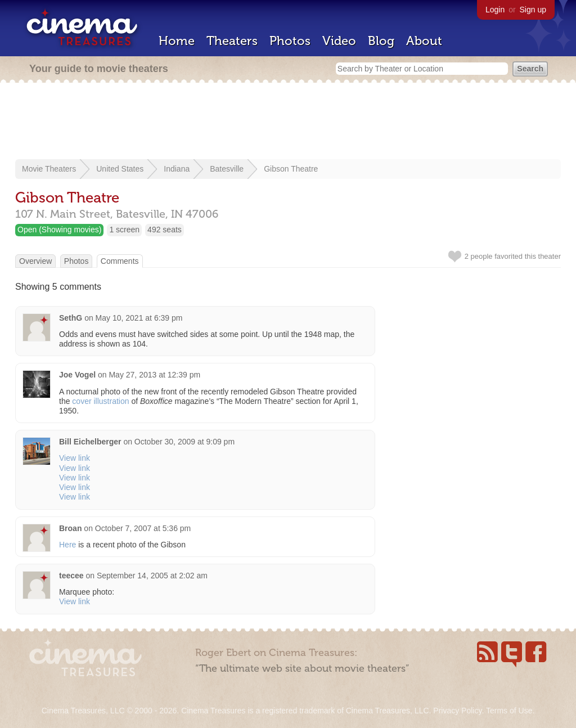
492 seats (165, 230)
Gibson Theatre (291, 169)
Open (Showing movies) (59, 230)
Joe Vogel (77, 375)
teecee (71, 576)
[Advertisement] (288, 122)
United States (120, 169)
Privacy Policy (457, 711)
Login (495, 10)
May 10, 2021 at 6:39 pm (139, 318)
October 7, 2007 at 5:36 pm (143, 528)
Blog (381, 41)
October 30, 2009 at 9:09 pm (184, 442)
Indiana (177, 169)
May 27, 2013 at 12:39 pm (154, 375)
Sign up (533, 10)
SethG (71, 318)
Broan (70, 528)
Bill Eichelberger (90, 442)
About (424, 41)
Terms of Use (509, 711)
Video (339, 41)
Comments (120, 261)
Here (67, 545)
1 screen (124, 230)
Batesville (227, 169)
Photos (290, 41)
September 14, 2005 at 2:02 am (152, 576)
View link (75, 458)
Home (177, 41)
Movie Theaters (49, 169)
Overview (35, 261)
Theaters (232, 41)
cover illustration (100, 401)
